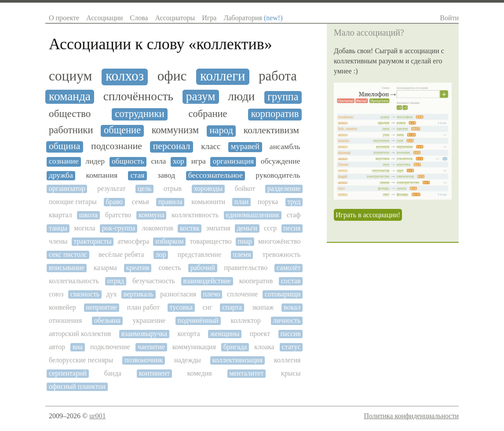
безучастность (154, 281)
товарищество (211, 241)
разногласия (178, 294)
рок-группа (119, 228)
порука (268, 202)
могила (84, 228)
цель (144, 188)
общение (122, 130)
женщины (225, 334)
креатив (138, 268)
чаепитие (151, 347)
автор (57, 347)
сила (158, 161)
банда (113, 373)
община (64, 146)
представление (200, 254)
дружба (61, 175)
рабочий (203, 268)
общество (70, 114)
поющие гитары (73, 202)
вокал (292, 307)
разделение (284, 188)
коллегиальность (74, 281)
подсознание (117, 146)
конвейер (62, 307)
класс (211, 146)
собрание (208, 114)
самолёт (289, 268)
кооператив (256, 281)
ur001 (97, 416)
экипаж (263, 307)
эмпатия (218, 228)
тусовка (181, 307)
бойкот (245, 188)
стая (138, 175)
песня (292, 228)
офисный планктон (77, 386)
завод (166, 175)
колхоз (125, 76)
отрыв (173, 188)
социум (70, 76)
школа (88, 215)
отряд (116, 281)
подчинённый (198, 320)
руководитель (278, 175)
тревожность (282, 254)
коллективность (195, 215)
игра (199, 161)
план (241, 202)
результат (111, 188)
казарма (105, 268)
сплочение (243, 294)
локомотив (157, 228)
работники (71, 130)
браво (114, 202)
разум (201, 96)
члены (58, 241)
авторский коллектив (80, 334)
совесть (170, 268)
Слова (139, 18)
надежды (188, 360)
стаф (294, 215)
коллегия (287, 360)
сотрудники (140, 114)
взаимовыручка (144, 334)
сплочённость (138, 96)
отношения (65, 320)
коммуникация (194, 347)
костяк (190, 228)
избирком (169, 241)
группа (283, 97)
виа (78, 347)
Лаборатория (253, 18)
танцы (58, 228)
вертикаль (139, 294)
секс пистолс (68, 254)
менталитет (246, 373)
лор (161, 254)
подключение (110, 347)
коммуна (152, 215)
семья (141, 202)
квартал (60, 215)
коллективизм (271, 130)
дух (111, 294)
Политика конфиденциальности (411, 416)
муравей (245, 146)
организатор (67, 188)
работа (278, 76)
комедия (200, 373)
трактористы (92, 241)
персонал (172, 146)
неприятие (101, 307)
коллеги (223, 76)
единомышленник (253, 215)
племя (242, 254)
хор (179, 161)
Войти (449, 18)
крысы (291, 373)
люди (241, 96)
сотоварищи (283, 294)
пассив (290, 334)
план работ (143, 307)
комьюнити (208, 202)
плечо (211, 294)
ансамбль (285, 147)
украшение (149, 320)
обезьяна (107, 320)
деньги (247, 228)
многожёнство (279, 241)
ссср (270, 228)
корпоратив (275, 114)
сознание (64, 161)
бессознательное (215, 175)
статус (291, 347)
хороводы (208, 188)
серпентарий (68, 373)
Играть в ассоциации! (368, 215)
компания (102, 175)
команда (70, 96)
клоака (264, 347)
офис (172, 76)
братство (118, 215)
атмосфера (133, 241)
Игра (209, 18)
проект (260, 334)
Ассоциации (104, 18)
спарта (232, 307)
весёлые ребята (121, 254)
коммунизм (175, 130)
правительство (246, 268)
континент (154, 373)
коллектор (246, 320)
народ (221, 130)
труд (294, 202)
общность (128, 161)
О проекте (64, 18)
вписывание (67, 268)
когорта (188, 334)
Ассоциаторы (175, 18)
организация (233, 161)
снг (207, 307)
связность (85, 294)
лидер (95, 161)
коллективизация (237, 360)
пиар (245, 241)
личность (287, 320)
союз (56, 294)
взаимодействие (207, 281)
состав (291, 281)
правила (170, 202)
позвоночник (144, 360)
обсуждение (281, 161)
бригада (235, 347)
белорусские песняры (81, 360)
